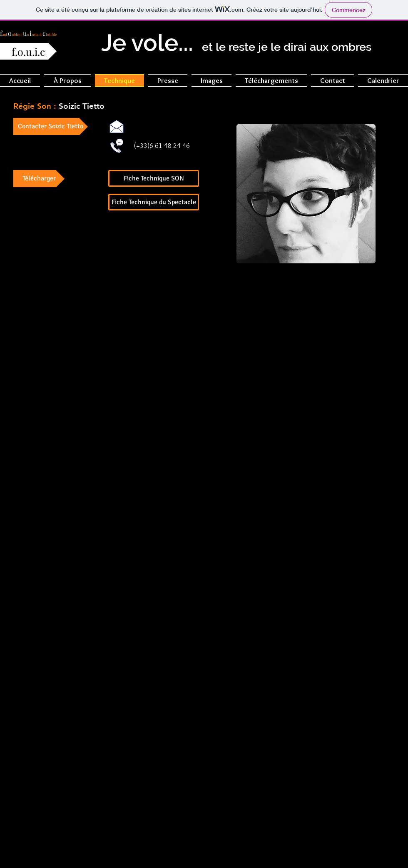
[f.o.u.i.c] (28, 51)
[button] (67, 80)
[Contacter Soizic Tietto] (51, 126)
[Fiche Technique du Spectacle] (154, 202)
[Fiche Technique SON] (154, 178)
